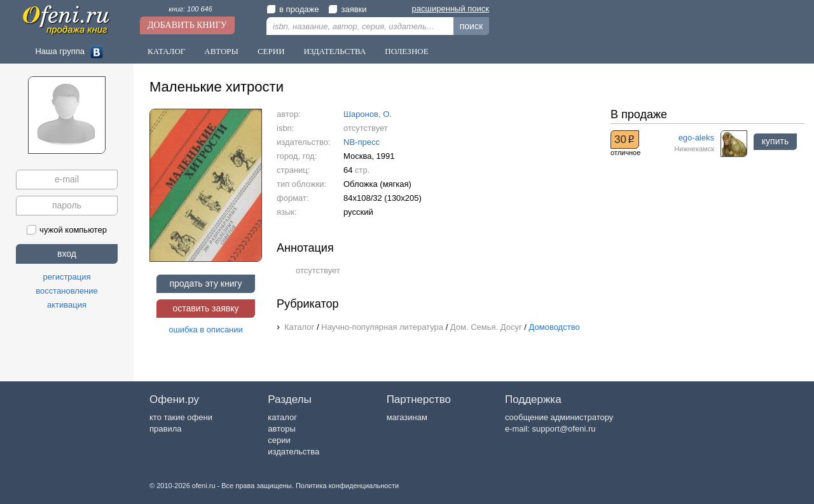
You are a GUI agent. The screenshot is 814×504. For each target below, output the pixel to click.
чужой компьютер (67, 230)
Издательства (335, 51)
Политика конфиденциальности (347, 486)
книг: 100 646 (190, 9)
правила (165, 429)
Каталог (166, 51)
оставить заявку (205, 308)
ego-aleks (696, 138)
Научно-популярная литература (382, 327)
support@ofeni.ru (564, 429)
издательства (293, 452)
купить (775, 141)
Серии (271, 51)
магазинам (407, 417)
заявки (347, 9)
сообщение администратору (559, 417)
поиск (471, 26)
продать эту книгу (205, 283)
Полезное (406, 51)
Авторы (221, 51)
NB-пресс (362, 142)
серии (279, 440)
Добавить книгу (187, 25)
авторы (281, 429)
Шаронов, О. (368, 114)
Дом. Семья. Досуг (486, 327)
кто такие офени (181, 417)
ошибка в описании (206, 330)
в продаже (293, 9)
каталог (282, 417)
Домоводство (555, 327)
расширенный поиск (451, 9)
